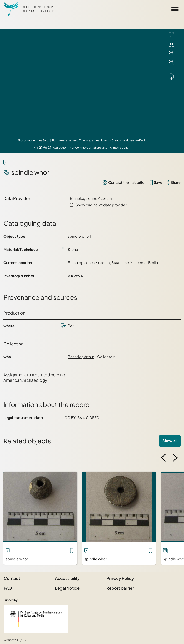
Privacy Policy (120, 578)
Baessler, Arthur (81, 357)
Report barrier (120, 588)
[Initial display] (171, 44)
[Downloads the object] (171, 77)
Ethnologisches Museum (91, 198)
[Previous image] (164, 458)
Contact (12, 578)
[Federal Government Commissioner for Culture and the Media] (36, 619)
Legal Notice (67, 588)
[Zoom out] (171, 62)
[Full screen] (171, 35)
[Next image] (175, 458)
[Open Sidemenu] (175, 9)
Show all (170, 441)
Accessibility (67, 578)
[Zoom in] (171, 53)
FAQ (8, 588)
